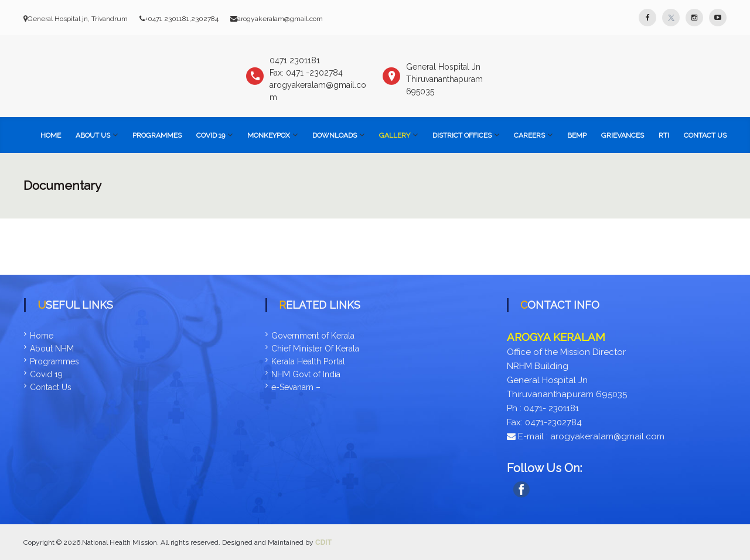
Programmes (157, 135)
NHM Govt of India (306, 374)
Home (51, 135)
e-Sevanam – (296, 387)
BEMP (577, 135)
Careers (529, 135)
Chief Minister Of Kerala (315, 349)
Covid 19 (46, 374)
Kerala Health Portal (308, 361)
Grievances (623, 135)
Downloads (335, 135)
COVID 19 (211, 135)
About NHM (52, 349)
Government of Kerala (313, 336)
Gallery (395, 135)
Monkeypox (269, 135)
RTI (664, 135)
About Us (93, 135)
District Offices (462, 135)
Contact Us (705, 135)
